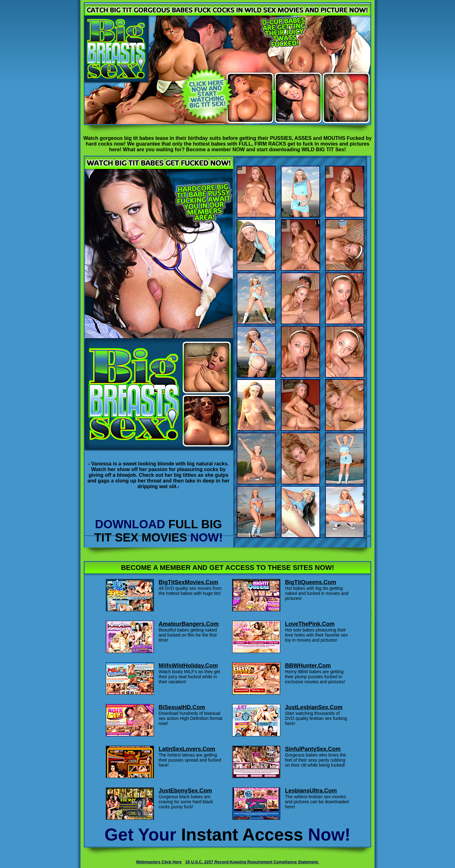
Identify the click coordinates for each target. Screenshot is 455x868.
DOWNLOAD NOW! (158, 531)
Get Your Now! (227, 835)
